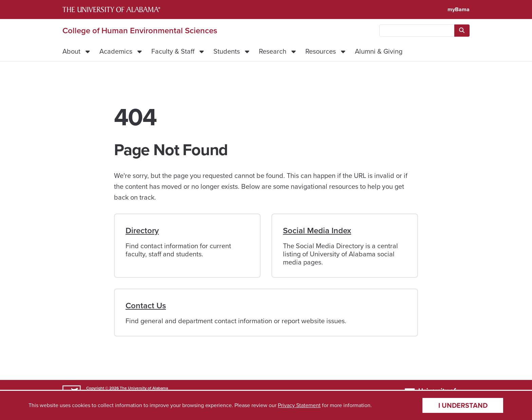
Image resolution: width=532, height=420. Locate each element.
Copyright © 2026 (102, 388)
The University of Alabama (144, 388)
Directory (142, 231)
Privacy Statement (299, 405)
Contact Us (146, 306)
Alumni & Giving (379, 51)
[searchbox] (417, 31)
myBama (459, 9)
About (71, 51)
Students (227, 51)
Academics (116, 51)
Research (273, 51)
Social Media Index (317, 231)
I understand (463, 405)
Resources (321, 51)
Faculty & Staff (173, 51)
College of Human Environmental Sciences (140, 31)
